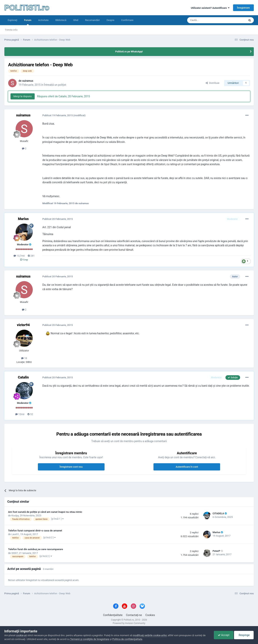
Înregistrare (243, 8)
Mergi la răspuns (23, 96)
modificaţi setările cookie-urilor (150, 635)
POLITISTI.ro (27, 8)
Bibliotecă (61, 20)
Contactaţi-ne (134, 615)
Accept (224, 635)
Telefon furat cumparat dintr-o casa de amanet (35, 530)
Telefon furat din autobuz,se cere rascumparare (36, 549)
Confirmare (127, 20)
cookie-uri (21, 635)
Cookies (150, 615)
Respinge (244, 635)
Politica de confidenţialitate (127, 639)
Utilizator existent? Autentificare (210, 8)
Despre (111, 20)
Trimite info (11, 30)
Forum (28, 22)
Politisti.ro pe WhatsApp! (129, 52)
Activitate (43, 20)
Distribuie (212, 83)
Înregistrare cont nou (71, 467)
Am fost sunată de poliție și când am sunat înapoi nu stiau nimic (45, 512)
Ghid (76, 20)
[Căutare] (206, 20)
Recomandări (92, 20)
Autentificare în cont (187, 467)
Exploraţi (13, 20)
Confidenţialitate (113, 615)
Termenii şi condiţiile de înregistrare (90, 639)
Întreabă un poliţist (55, 85)
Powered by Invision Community (129, 623)
